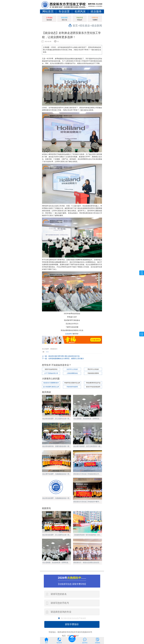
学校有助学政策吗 (72, 386)
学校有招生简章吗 (93, 373)
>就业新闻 (96, 26)
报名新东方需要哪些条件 (51, 382)
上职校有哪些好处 (72, 373)
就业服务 (96, 11)
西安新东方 (47, 352)
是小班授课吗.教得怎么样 (51, 386)
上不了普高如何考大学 (51, 373)
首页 (75, 25)
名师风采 (80, 11)
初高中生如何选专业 (51, 369)
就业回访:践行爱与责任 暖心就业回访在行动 (64, 356)
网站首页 (48, 11)
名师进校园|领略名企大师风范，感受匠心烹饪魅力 (66, 359)
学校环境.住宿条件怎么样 (72, 382)
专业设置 (64, 11)
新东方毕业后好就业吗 (93, 386)
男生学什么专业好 (93, 369)
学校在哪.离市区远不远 (93, 382)
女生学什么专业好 (72, 369)
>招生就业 (84, 26)
